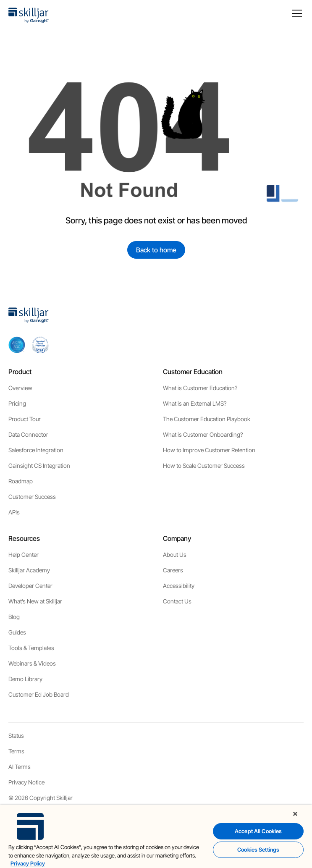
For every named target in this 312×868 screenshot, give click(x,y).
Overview (20, 388)
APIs (14, 512)
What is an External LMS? (195, 403)
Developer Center (30, 586)
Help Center (24, 555)
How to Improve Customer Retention (209, 450)
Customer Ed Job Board (39, 694)
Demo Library (25, 679)
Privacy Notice (26, 782)
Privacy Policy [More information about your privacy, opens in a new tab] (28, 863)
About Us (175, 555)
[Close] (295, 814)
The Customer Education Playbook (207, 419)
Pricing (17, 403)
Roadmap (21, 481)
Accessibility (179, 586)
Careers (173, 570)
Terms (16, 751)
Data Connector (28, 434)
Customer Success (32, 497)
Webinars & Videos (32, 663)
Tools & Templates (31, 648)
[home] (29, 14)
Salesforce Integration (36, 450)
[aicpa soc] (17, 345)
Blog (14, 617)
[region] (156, 837)
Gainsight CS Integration (39, 465)
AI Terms (20, 767)
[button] (295, 13)
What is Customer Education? (200, 388)
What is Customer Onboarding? (203, 434)
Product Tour (25, 419)
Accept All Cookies (258, 831)
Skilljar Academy (29, 570)
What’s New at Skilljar (35, 601)
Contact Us (177, 601)
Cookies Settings (258, 850)
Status (16, 736)
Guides (17, 632)
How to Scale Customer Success (204, 465)
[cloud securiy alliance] (40, 345)
